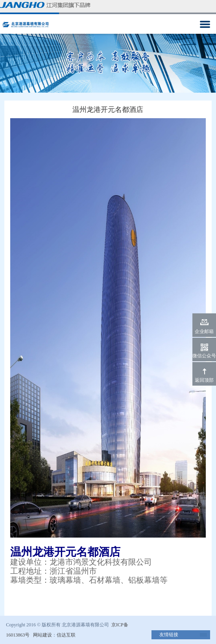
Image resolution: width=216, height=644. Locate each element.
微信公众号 (204, 356)
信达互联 (66, 635)
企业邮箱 (204, 331)
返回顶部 (204, 380)
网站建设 (42, 635)
